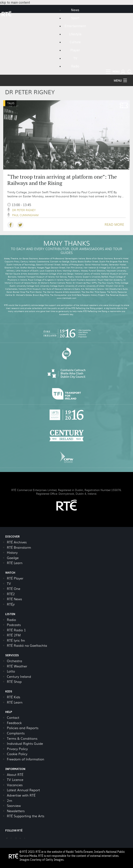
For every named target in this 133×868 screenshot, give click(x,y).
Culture (75, 42)
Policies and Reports (23, 728)
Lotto (11, 671)
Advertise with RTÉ (21, 795)
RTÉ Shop (14, 682)
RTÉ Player (15, 578)
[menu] (113, 72)
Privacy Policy (17, 749)
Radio (75, 66)
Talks (11, 103)
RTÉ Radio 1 (16, 630)
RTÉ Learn (15, 563)
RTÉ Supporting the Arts (26, 816)
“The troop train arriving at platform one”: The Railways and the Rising (62, 180)
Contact (13, 717)
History (12, 552)
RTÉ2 (11, 594)
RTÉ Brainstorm (19, 547)
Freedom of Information (26, 759)
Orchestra (14, 661)
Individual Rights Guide (25, 743)
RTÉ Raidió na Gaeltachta (27, 645)
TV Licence (15, 780)
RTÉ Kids (13, 697)
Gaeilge (13, 558)
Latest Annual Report (23, 790)
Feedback (14, 723)
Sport (75, 18)
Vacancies (15, 785)
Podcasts (14, 625)
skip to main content (15, 2)
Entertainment (75, 26)
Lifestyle (75, 34)
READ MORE (114, 224)
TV (75, 58)
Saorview (14, 806)
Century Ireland (19, 676)
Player (75, 50)
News (75, 10)
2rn (10, 801)
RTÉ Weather (17, 666)
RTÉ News (14, 599)
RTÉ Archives (17, 542)
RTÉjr (11, 604)
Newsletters (16, 811)
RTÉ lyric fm (16, 640)
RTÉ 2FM (14, 635)
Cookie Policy (17, 754)
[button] (123, 72)
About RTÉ (15, 775)
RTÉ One (14, 589)
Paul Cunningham (25, 215)
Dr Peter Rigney (24, 210)
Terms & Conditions (22, 738)
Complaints (16, 733)
